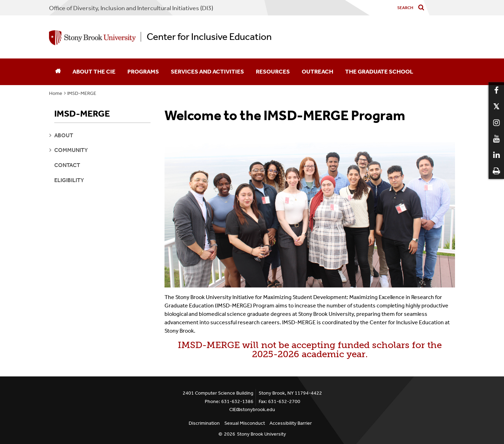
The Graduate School (379, 71)
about (64, 135)
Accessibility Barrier (291, 423)
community (71, 150)
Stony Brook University (261, 434)
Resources (273, 71)
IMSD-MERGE (82, 93)
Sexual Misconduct (245, 423)
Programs (143, 71)
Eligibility (69, 180)
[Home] (58, 72)
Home (56, 93)
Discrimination (204, 423)
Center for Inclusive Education (209, 37)
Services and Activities (207, 71)
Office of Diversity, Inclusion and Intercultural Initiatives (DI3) (131, 8)
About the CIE (94, 71)
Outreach (317, 71)
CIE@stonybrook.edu (252, 410)
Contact (67, 165)
